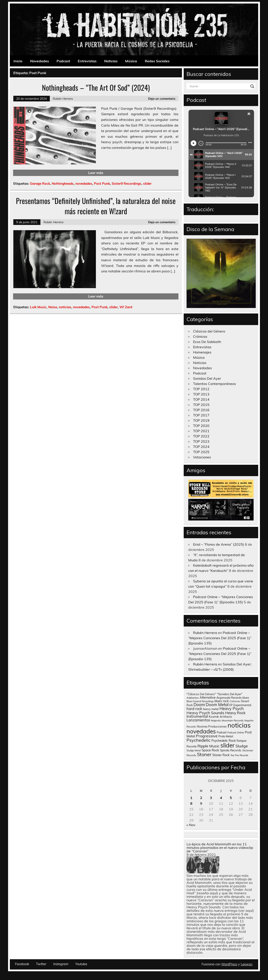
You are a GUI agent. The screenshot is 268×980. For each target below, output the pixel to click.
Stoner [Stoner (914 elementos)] (204, 754)
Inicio (18, 61)
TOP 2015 (201, 405)
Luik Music (38, 307)
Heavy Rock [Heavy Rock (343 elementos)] (235, 713)
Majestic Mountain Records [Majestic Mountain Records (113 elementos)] (227, 720)
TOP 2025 (201, 452)
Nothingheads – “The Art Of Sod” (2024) (96, 87)
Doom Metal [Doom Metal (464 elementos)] (217, 705)
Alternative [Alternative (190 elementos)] (208, 698)
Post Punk (102, 184)
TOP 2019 (201, 420)
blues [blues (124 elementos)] (246, 698)
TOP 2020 (201, 426)
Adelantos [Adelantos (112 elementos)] (193, 698)
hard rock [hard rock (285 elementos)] (194, 709)
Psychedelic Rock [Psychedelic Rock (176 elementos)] (224, 741)
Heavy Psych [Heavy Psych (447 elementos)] (232, 709)
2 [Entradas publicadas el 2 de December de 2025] (201, 798)
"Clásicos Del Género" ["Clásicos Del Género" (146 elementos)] (201, 694)
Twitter (41, 964)
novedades (84, 184)
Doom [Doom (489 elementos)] (199, 705)
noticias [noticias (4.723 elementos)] (239, 725)
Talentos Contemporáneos (214, 384)
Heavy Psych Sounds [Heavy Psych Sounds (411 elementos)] (205, 713)
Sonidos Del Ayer (207, 378)
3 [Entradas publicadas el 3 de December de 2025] (211, 798)
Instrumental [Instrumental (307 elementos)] (197, 716)
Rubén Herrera (63, 98)
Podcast (63, 61)
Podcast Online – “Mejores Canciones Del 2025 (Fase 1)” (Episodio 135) (220, 638)
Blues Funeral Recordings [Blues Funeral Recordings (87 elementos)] (200, 701)
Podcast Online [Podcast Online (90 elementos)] (236, 733)
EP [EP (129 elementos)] (231, 705)
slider (147, 184)
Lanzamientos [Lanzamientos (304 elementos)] (198, 720)
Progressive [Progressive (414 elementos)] (207, 736)
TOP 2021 (201, 431)
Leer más (96, 173)
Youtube (81, 964)
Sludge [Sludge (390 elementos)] (242, 746)
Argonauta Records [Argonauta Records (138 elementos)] (229, 698)
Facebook (22, 964)
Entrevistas (87, 61)
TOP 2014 (201, 399)
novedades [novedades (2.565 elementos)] (201, 731)
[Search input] (219, 86)
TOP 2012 (201, 389)
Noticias (111, 61)
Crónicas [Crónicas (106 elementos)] (235, 701)
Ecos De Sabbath (207, 342)
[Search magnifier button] (252, 86)
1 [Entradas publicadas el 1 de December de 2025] (191, 798)
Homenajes (202, 352)
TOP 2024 (201, 447)
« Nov (191, 825)
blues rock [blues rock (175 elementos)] (222, 701)
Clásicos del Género (209, 331)
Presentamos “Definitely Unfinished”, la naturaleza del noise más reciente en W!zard (96, 206)
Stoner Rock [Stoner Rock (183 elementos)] (221, 755)
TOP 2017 (201, 415)
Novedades (40, 61)
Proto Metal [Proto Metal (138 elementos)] (226, 736)
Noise (53, 307)
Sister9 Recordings (126, 184)
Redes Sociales (157, 61)
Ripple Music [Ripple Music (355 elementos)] (208, 746)
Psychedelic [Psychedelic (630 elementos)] (199, 740)
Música (131, 61)
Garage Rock (40, 184)
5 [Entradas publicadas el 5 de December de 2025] (231, 798)
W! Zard (126, 307)
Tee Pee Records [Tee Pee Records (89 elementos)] (239, 755)
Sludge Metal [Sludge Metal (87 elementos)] (194, 750)
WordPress (229, 964)
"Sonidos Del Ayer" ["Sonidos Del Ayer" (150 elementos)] (230, 694)
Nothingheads (63, 184)
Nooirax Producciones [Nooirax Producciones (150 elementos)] (212, 726)
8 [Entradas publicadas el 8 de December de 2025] (191, 803)
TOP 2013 (201, 394)
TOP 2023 (201, 441)
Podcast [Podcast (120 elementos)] (222, 732)
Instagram (61, 964)
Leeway (246, 964)
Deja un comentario (162, 98)
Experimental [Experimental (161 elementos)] (242, 705)
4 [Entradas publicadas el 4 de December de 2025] (221, 798)
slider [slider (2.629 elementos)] (227, 745)
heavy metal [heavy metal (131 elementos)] (211, 709)
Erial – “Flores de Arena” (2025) (219, 544)
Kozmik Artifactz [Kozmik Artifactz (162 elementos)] (220, 716)
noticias (65, 307)
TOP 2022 (201, 436)
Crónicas (200, 336)
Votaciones (202, 457)
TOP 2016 (201, 410)
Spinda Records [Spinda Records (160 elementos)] (231, 750)
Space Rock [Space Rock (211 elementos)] (210, 750)
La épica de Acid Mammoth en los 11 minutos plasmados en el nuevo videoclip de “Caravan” (220, 848)
